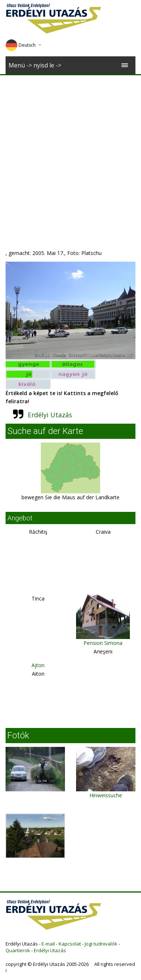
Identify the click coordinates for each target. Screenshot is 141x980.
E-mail (48, 944)
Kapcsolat (70, 944)
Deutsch (21, 45)
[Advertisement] (70, 148)
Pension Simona (103, 643)
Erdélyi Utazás (50, 415)
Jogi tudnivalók (101, 944)
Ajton (38, 665)
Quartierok (18, 950)
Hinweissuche (106, 795)
